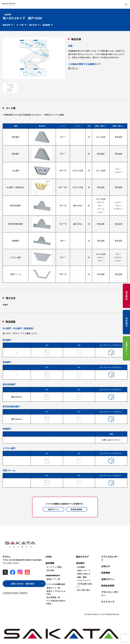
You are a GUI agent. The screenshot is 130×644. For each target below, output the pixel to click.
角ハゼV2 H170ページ (13, 333)
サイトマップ (108, 602)
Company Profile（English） (16, 593)
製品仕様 (6, 25)
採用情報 (106, 573)
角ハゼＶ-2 (73, 68)
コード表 (20, 25)
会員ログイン (53, 509)
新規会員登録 (77, 509)
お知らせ (106, 566)
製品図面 (46, 25)
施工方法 (33, 25)
